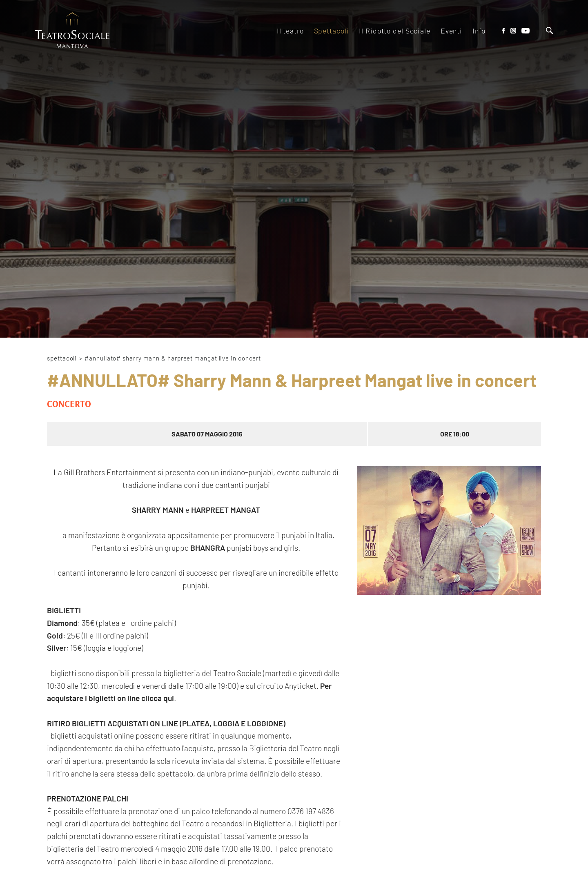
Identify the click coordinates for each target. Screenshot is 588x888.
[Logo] (72, 31)
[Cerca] (549, 31)
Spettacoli (62, 358)
